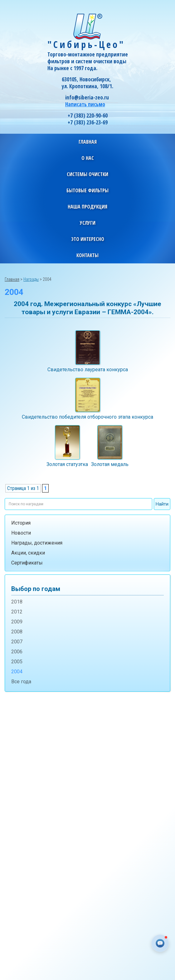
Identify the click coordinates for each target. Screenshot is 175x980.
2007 (17, 642)
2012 (17, 612)
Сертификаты (27, 563)
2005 (17, 662)
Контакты (87, 255)
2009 (17, 622)
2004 (17, 672)
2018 (17, 602)
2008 (17, 632)
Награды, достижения (37, 543)
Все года (21, 682)
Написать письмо (85, 104)
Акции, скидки (28, 553)
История (21, 523)
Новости (21, 533)
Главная (88, 142)
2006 (17, 652)
